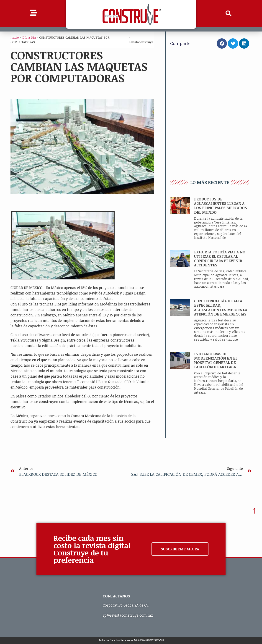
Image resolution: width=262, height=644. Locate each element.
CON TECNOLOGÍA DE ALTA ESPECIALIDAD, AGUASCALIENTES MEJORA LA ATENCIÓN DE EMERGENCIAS (221, 308)
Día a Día (29, 37)
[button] (229, 13)
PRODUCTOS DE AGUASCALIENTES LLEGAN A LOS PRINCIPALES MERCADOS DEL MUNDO (221, 206)
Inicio (15, 37)
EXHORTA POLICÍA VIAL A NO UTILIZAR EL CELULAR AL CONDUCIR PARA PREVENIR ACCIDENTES (220, 259)
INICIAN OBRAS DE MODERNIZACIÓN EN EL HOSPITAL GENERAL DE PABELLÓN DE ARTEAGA (216, 360)
